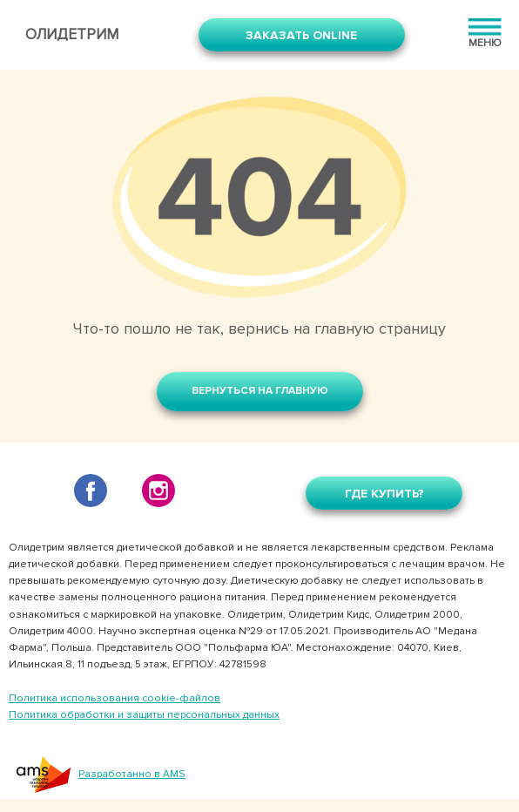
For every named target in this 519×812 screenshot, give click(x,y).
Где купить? (384, 494)
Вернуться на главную (260, 391)
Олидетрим (72, 34)
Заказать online (301, 35)
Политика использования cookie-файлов (115, 698)
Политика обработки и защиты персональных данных (144, 715)
